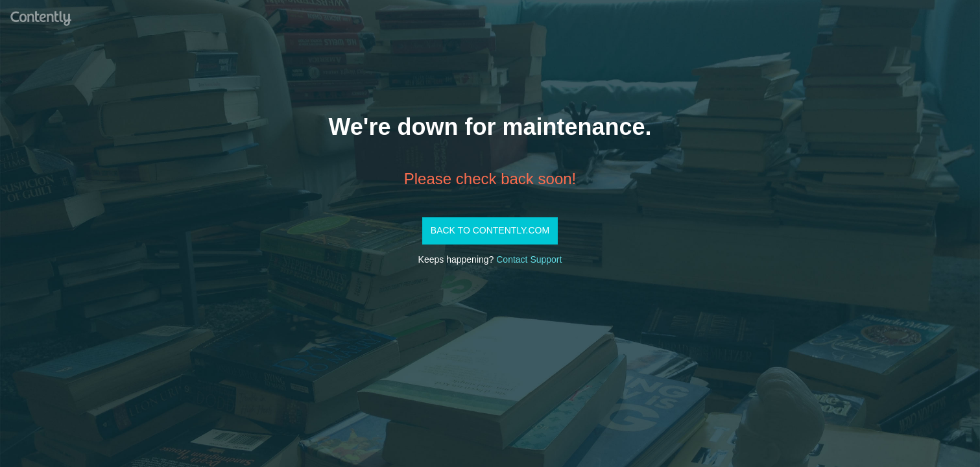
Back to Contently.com (490, 230)
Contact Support (529, 259)
